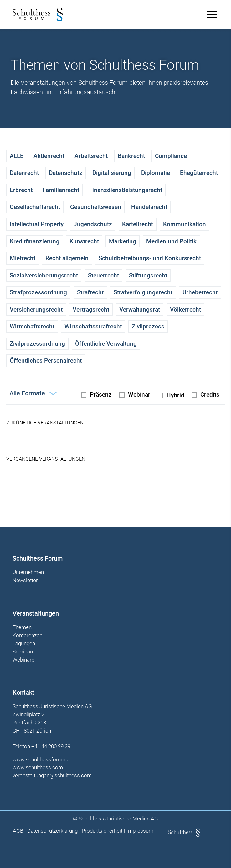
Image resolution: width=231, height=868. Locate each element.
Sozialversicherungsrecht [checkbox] (44, 275)
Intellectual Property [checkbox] (37, 224)
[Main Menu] (212, 14)
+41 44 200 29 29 (51, 746)
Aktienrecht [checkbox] (49, 156)
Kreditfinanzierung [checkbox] (35, 241)
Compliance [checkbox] (171, 156)
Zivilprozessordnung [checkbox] (37, 344)
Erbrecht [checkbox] (21, 190)
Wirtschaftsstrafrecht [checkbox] (93, 326)
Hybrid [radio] (175, 395)
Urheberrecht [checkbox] (200, 292)
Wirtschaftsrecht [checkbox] (32, 326)
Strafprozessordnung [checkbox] (38, 292)
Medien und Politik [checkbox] (171, 241)
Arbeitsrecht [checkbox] (91, 156)
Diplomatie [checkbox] (156, 173)
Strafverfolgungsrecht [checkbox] (143, 292)
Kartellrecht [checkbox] (138, 224)
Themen (22, 627)
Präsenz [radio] (101, 395)
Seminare (24, 652)
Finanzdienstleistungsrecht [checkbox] (126, 190)
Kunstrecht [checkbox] (84, 241)
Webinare (23, 660)
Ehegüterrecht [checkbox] (199, 173)
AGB (18, 831)
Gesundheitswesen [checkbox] (96, 207)
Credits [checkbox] (210, 395)
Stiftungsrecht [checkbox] (148, 275)
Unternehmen (28, 572)
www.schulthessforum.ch (42, 759)
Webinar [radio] (139, 395)
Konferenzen (27, 636)
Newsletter (25, 581)
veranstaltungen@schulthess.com (52, 775)
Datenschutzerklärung (52, 831)
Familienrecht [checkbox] (61, 190)
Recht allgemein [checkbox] (67, 258)
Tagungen (24, 644)
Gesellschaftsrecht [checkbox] (35, 207)
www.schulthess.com (38, 767)
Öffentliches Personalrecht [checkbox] (46, 360)
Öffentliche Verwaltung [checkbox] (106, 344)
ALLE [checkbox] (17, 156)
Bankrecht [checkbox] (131, 156)
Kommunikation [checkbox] (185, 224)
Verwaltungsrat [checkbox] (140, 310)
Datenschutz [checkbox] (66, 173)
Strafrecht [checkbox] (90, 292)
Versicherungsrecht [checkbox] (36, 310)
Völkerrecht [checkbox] (185, 310)
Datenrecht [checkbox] (24, 173)
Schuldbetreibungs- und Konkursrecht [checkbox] (150, 258)
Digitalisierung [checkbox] (112, 173)
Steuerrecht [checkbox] (103, 275)
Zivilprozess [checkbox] (148, 326)
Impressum (140, 831)
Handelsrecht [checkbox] (149, 207)
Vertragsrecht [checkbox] (91, 310)
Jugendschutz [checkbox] (93, 224)
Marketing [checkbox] (123, 241)
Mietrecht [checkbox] (23, 258)
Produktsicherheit (102, 831)
